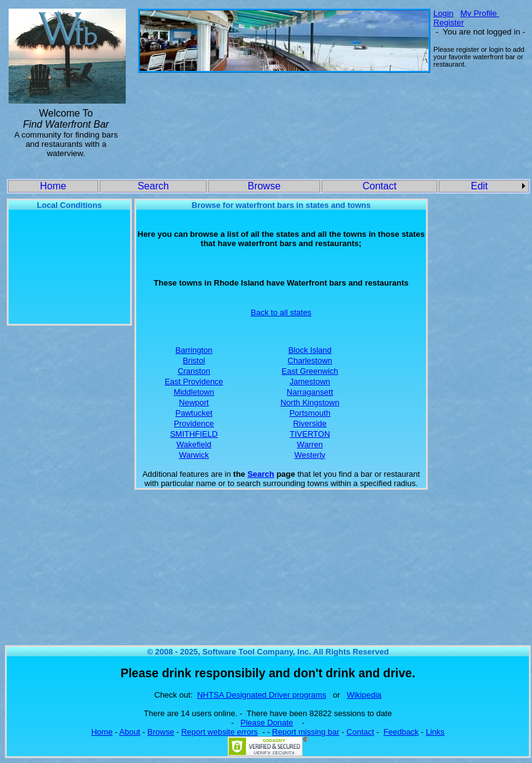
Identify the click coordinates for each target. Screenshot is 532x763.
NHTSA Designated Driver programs (262, 695)
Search (153, 186)
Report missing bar (305, 732)
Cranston (194, 371)
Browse (264, 186)
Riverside (310, 423)
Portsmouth (309, 413)
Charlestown (310, 361)
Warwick (194, 455)
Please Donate (267, 723)
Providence (194, 423)
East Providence (194, 382)
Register (449, 23)
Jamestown (310, 382)
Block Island (310, 350)
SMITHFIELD (194, 434)
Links (435, 732)
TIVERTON (310, 434)
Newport (194, 402)
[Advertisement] (282, 112)
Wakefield (194, 444)
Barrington (194, 350)
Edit (480, 186)
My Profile (480, 13)
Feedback (401, 732)
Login (444, 13)
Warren (310, 444)
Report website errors (219, 732)
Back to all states (281, 312)
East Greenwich (310, 371)
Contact (379, 186)
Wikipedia (364, 695)
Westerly (310, 455)
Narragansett (310, 392)
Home (53, 186)
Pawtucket (194, 413)
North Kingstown (310, 402)
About (130, 732)
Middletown (194, 392)
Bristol (194, 361)
